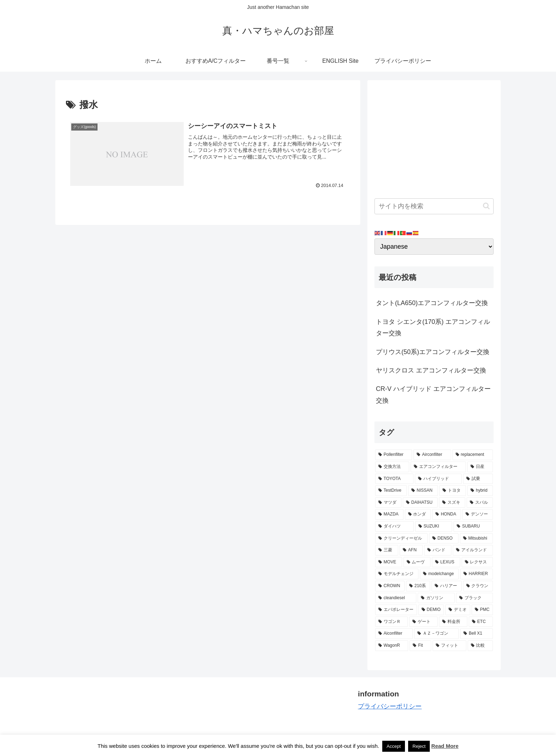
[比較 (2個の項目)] (480, 646)
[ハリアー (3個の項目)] (446, 586)
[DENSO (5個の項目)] (444, 539)
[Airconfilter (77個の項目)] (432, 455)
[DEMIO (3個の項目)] (431, 610)
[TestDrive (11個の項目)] (391, 491)
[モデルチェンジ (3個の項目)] (397, 574)
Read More (445, 746)
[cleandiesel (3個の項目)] (396, 598)
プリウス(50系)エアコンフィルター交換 (433, 352)
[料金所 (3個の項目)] (453, 622)
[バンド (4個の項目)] (438, 550)
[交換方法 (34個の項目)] (392, 467)
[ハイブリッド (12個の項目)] (438, 479)
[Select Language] (434, 247)
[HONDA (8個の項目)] (447, 514)
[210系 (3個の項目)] (418, 586)
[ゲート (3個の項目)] (423, 622)
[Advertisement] (434, 137)
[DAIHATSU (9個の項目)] (420, 503)
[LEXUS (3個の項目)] (446, 562)
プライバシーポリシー (390, 706)
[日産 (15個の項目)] (480, 467)
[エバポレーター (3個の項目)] (396, 610)
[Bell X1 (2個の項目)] (477, 634)
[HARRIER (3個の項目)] (477, 574)
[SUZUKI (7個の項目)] (434, 526)
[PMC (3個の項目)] (482, 610)
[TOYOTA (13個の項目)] (394, 479)
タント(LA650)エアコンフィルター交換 (432, 303)
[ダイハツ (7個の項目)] (394, 526)
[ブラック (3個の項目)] (474, 598)
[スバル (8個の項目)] (480, 503)
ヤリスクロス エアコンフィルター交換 (431, 370)
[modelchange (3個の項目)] (439, 574)
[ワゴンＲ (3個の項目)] (391, 622)
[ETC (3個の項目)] (481, 622)
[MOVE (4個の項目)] (389, 562)
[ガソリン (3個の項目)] (436, 598)
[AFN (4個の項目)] (411, 550)
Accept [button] (394, 746)
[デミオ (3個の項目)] (458, 610)
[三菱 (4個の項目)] (387, 550)
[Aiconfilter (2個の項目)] (394, 634)
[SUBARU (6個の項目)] (473, 526)
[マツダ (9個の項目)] (388, 503)
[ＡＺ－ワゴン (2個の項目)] (437, 634)
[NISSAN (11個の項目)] (423, 491)
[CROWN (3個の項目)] (390, 586)
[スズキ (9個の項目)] (452, 503)
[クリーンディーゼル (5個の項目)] (401, 539)
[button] (486, 206)
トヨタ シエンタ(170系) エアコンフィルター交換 (433, 327)
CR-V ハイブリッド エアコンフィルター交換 (433, 394)
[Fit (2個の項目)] (420, 646)
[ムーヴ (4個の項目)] (417, 562)
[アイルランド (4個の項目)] (473, 550)
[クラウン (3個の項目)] (478, 586)
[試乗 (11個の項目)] (478, 479)
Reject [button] (419, 746)
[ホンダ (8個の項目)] (418, 514)
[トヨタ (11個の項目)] (453, 491)
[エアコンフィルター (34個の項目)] (438, 467)
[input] (434, 206)
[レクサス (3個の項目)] (477, 562)
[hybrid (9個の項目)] (480, 491)
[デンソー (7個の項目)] (478, 514)
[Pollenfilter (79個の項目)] (394, 455)
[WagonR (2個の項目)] (392, 646)
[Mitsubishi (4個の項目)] (476, 539)
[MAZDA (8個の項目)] (389, 514)
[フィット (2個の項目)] (449, 646)
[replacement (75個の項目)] (473, 455)
